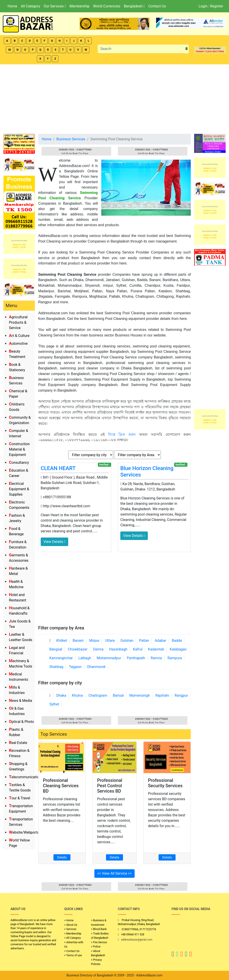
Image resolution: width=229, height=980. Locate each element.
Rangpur (181, 695)
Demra (98, 649)
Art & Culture (19, 336)
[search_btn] (186, 49)
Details (62, 857)
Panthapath (136, 658)
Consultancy (19, 463)
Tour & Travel (20, 798)
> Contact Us (72, 951)
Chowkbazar (78, 649)
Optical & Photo (21, 722)
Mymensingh (140, 695)
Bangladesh (134, 6)
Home (12, 6)
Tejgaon (75, 667)
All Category (30, 6)
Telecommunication (25, 777)
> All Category (72, 938)
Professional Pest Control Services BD (110, 786)
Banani (78, 641)
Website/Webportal (24, 832)
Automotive (18, 344)
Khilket (61, 641)
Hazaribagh (118, 649)
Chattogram (98, 695)
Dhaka (61, 695)
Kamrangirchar (61, 658)
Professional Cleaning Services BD (61, 786)
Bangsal (56, 649)
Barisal (118, 695)
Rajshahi (162, 695)
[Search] (141, 49)
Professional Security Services (165, 783)
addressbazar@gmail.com (137, 940)
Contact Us (157, 6)
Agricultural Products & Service (18, 322)
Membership (80, 6)
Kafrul (138, 649)
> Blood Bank (99, 929)
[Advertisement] (114, 98)
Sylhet (54, 704)
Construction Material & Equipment (19, 449)
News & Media (20, 701)
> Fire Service (99, 942)
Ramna (156, 658)
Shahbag (56, 667)
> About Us (71, 925)
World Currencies (107, 6)
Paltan (144, 641)
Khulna (77, 695)
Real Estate (18, 743)
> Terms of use (73, 955)
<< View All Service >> (114, 873)
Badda (177, 641)
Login (203, 6)
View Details (54, 542)
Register (217, 6)
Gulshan (127, 641)
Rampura (175, 658)
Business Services (71, 139)
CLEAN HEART (58, 468)
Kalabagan (178, 649)
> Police (96, 947)
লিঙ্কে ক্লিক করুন (122, 435)
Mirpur (94, 641)
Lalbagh (85, 658)
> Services (70, 929)
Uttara (110, 641)
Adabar (160, 641)
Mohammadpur (109, 658)
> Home (69, 920)
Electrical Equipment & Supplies (19, 489)
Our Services (55, 6)
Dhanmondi (96, 667)
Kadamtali (156, 649)
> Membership (73, 934)
